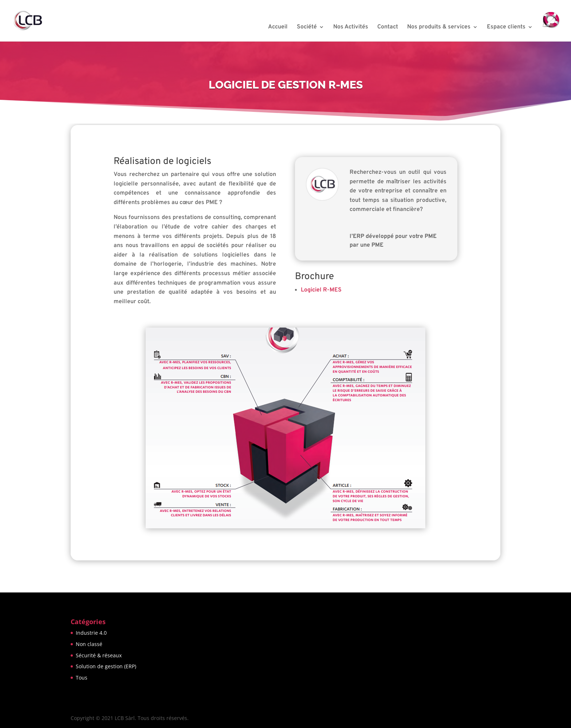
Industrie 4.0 (91, 633)
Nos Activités (351, 28)
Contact (388, 28)
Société (307, 28)
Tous (82, 678)
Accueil (278, 28)
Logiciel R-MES (321, 290)
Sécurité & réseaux (99, 655)
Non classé (89, 644)
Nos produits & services (439, 28)
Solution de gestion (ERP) (106, 666)
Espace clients (506, 28)
